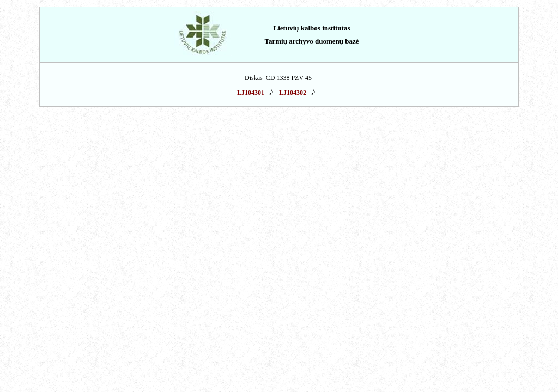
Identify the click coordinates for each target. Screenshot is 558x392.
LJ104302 (293, 93)
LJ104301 (251, 93)
